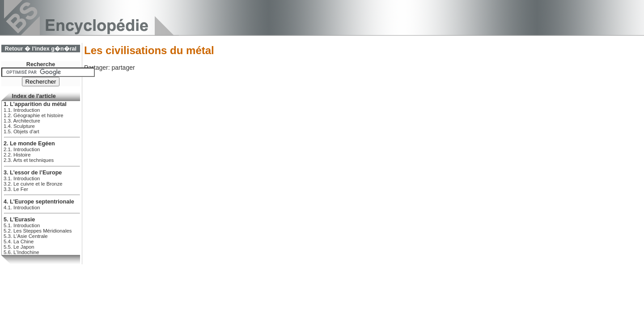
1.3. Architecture (22, 121)
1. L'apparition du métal (35, 104)
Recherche (41, 64)
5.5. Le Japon (19, 247)
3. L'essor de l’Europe (33, 173)
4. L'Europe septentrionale (39, 202)
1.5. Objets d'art (21, 131)
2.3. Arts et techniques (29, 160)
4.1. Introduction (22, 208)
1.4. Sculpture (19, 126)
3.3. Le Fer (16, 189)
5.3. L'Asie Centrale (26, 236)
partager (123, 68)
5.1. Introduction (22, 225)
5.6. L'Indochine (21, 252)
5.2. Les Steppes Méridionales (38, 231)
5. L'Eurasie (19, 220)
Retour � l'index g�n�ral (41, 49)
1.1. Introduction (22, 110)
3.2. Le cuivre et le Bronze (33, 184)
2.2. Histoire (17, 155)
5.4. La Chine (19, 241)
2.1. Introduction (22, 149)
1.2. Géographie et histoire (34, 115)
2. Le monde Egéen (29, 144)
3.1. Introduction (22, 178)
